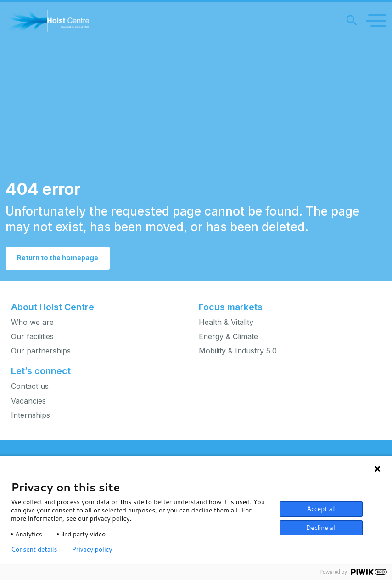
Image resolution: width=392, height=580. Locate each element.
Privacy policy (92, 549)
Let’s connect (41, 371)
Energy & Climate (228, 337)
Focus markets (231, 307)
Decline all (321, 528)
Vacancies (28, 401)
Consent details (34, 549)
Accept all (322, 509)
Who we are (32, 322)
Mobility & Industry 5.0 (238, 351)
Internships (31, 415)
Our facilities (32, 337)
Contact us (30, 386)
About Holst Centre (53, 307)
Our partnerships (41, 351)
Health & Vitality (226, 322)
